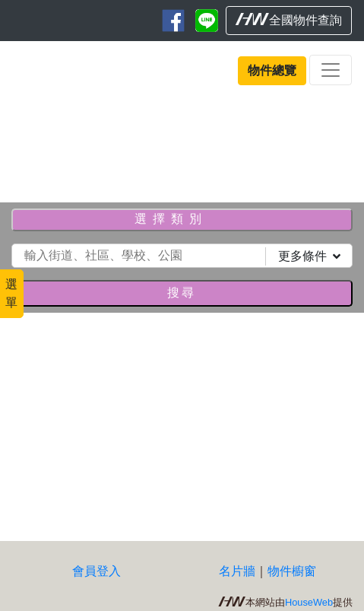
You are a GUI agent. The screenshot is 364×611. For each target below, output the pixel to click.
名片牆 (237, 571)
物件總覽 (272, 70)
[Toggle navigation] (331, 70)
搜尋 (182, 293)
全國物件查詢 (289, 20)
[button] (27, 145)
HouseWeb (309, 602)
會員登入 (97, 571)
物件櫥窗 (292, 571)
